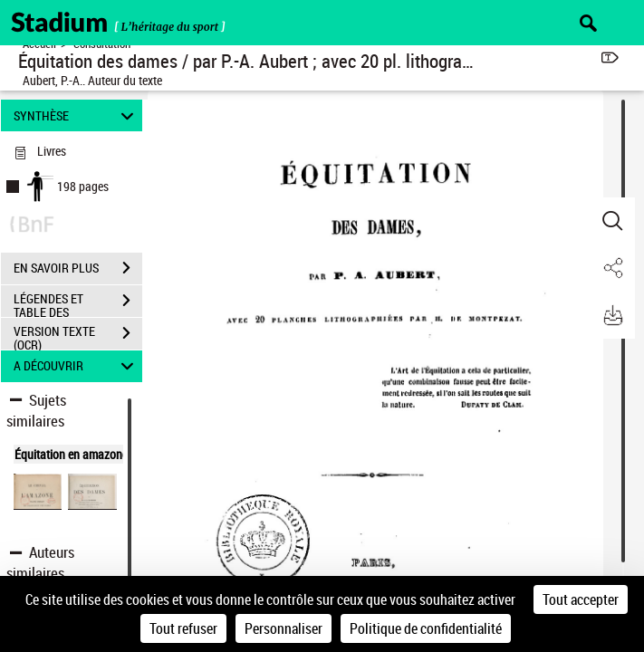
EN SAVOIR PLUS (78, 268)
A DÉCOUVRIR (76, 366)
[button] (612, 221)
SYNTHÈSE (76, 115)
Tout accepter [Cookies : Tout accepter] (581, 599)
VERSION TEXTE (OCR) (78, 335)
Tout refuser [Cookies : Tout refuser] (183, 628)
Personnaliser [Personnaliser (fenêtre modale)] (284, 628)
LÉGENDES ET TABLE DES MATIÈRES (78, 302)
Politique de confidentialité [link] (426, 628)
